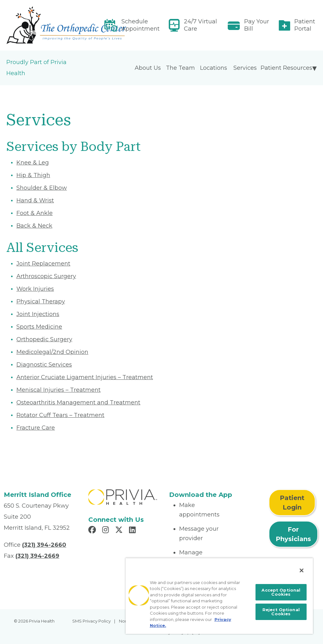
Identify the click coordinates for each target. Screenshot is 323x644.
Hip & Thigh (33, 175)
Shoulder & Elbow (42, 188)
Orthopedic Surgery (44, 339)
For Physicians (293, 534)
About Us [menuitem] (148, 68)
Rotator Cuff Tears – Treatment (60, 415)
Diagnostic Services (44, 365)
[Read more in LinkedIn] (133, 531)
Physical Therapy (41, 301)
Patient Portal (305, 25)
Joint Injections (38, 314)
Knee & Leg (33, 163)
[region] (219, 596)
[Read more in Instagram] (106, 531)
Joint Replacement (43, 264)
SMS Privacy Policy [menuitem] (91, 621)
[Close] (302, 570)
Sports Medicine (39, 327)
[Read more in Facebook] (93, 531)
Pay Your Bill (257, 25)
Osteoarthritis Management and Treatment (78, 402)
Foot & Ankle (35, 213)
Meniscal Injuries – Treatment (59, 390)
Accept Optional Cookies (281, 592)
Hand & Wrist (35, 200)
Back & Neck (34, 226)
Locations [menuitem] (214, 68)
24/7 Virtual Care (200, 25)
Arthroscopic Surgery (46, 276)
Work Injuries (35, 289)
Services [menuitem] (245, 68)
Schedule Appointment (141, 25)
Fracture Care (36, 428)
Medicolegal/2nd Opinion (52, 352)
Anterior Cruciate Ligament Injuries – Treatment (85, 377)
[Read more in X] (120, 531)
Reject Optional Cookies (281, 612)
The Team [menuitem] (180, 68)
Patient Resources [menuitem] (286, 68)
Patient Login (292, 503)
